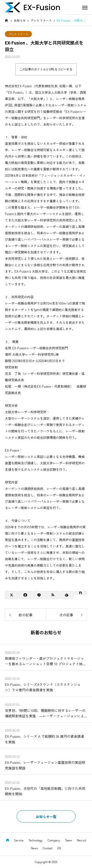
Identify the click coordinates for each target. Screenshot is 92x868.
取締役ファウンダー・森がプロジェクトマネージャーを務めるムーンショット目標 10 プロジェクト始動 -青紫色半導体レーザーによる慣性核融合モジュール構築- (46, 661)
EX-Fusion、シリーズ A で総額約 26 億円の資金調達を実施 (45, 739)
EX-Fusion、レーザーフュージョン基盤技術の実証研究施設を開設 (45, 765)
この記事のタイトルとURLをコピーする (46, 69)
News (34, 848)
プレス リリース (18, 34)
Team (69, 840)
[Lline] (39, 595)
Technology (36, 840)
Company (54, 840)
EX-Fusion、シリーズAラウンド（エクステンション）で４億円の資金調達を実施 (43, 687)
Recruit (82, 840)
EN (59, 848)
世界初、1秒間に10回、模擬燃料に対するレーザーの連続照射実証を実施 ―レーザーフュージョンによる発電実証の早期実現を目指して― (45, 713)
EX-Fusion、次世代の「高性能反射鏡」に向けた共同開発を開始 (45, 791)
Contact (48, 848)
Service (19, 840)
